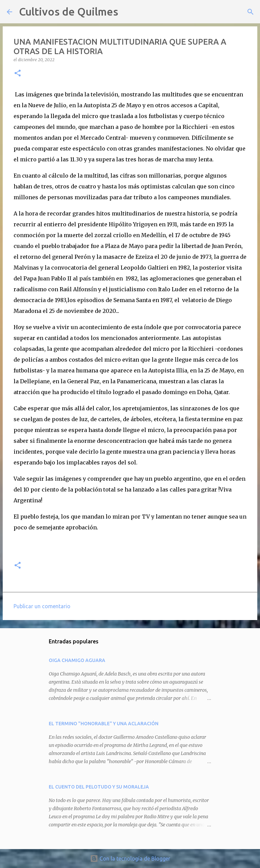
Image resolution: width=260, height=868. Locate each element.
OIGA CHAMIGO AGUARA (77, 660)
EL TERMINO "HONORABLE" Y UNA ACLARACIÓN (104, 724)
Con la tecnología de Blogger (130, 859)
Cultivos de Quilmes (69, 12)
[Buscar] (128, 12)
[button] (18, 74)
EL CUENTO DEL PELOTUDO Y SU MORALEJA (99, 787)
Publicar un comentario (42, 606)
